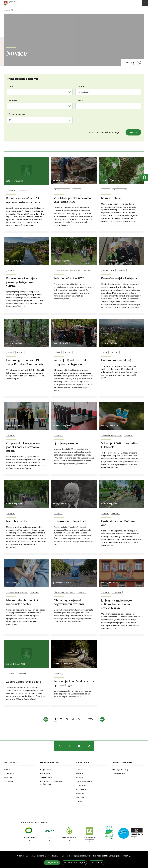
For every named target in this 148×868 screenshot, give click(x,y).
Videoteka (9, 773)
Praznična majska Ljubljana (119, 278)
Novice (7, 770)
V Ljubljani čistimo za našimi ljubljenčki (120, 445)
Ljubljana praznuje (66, 443)
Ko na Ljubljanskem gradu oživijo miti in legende (71, 362)
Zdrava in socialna (84, 781)
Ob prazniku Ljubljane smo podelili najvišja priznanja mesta (24, 447)
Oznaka (81, 86)
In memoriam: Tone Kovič (70, 521)
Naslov (80, 100)
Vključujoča (81, 785)
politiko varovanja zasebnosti (116, 856)
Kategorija (13, 100)
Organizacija (46, 770)
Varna (79, 801)
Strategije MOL (119, 773)
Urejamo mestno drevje (117, 360)
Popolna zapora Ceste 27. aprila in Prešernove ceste (23, 200)
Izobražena (81, 789)
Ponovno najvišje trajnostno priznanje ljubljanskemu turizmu (24, 282)
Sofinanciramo (47, 777)
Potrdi (133, 132)
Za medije (8, 781)
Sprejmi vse (52, 863)
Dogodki (8, 777)
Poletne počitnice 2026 (69, 278)
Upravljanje (45, 773)
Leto (11, 86)
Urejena (80, 773)
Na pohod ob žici (17, 521)
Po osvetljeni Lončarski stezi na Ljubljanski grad (74, 683)
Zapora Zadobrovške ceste (24, 682)
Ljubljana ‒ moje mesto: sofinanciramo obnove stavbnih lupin (117, 604)
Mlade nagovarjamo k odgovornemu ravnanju (69, 602)
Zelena (79, 770)
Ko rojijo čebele (111, 198)
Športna (80, 797)
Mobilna (80, 777)
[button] (104, 132)
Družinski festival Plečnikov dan (119, 523)
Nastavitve (97, 863)
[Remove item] (80, 92)
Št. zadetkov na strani (18, 114)
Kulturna (80, 793)
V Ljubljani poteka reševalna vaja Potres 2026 (72, 200)
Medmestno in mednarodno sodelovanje (53, 783)
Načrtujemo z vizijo (121, 770)
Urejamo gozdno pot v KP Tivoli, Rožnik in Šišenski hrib (25, 362)
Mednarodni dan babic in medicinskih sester (23, 602)
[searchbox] (92, 92)
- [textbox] (9, 92)
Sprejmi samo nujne (74, 863)
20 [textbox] (10, 120)
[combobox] (40, 92)
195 (91, 719)
